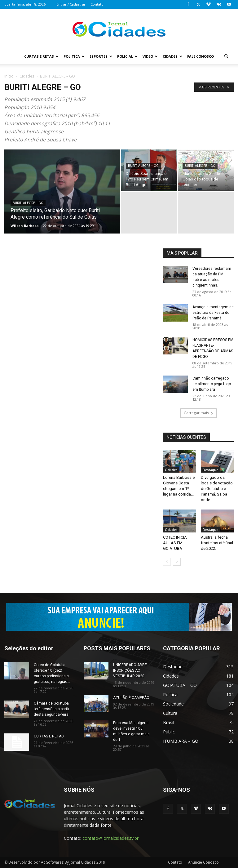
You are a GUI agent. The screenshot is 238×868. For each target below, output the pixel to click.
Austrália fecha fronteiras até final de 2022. (217, 543)
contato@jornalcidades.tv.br (110, 838)
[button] (226, 57)
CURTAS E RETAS (49, 736)
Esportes (101, 56)
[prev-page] (167, 562)
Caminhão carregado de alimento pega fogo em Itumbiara (212, 384)
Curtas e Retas (41, 56)
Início (9, 76)
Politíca (74, 56)
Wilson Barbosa (25, 226)
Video (150, 56)
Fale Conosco (201, 56)
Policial (127, 56)
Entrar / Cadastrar (71, 4)
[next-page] (177, 562)
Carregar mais (198, 413)
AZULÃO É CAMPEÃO (131, 698)
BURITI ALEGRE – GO (28, 203)
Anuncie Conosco (203, 862)
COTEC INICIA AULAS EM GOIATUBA (175, 543)
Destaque (210, 470)
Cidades (172, 56)
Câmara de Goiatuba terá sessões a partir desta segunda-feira (52, 709)
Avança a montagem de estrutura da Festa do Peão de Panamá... (213, 313)
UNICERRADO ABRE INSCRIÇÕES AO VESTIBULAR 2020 (130, 670)
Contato (97, 4)
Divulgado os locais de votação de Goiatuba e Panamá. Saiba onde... (217, 489)
